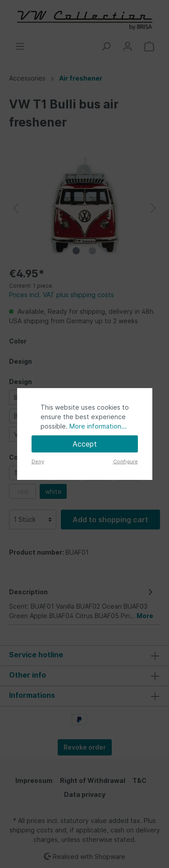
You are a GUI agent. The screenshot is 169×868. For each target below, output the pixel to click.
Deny (38, 461)
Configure (126, 461)
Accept (85, 444)
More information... (98, 426)
